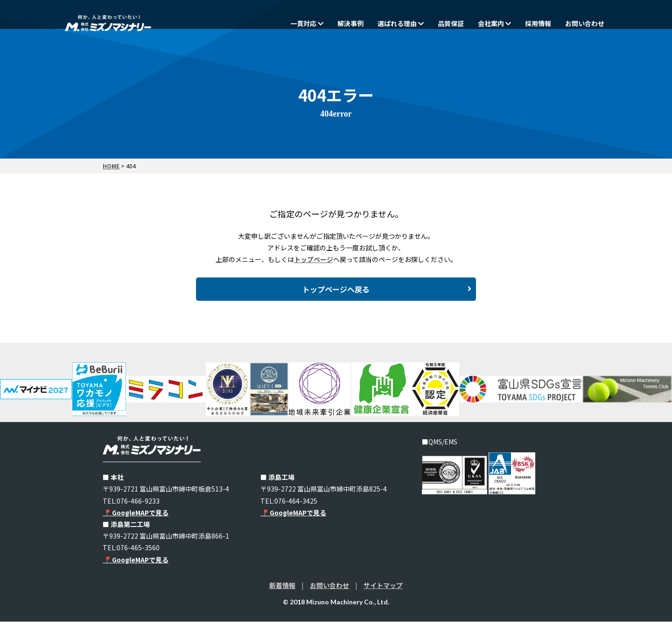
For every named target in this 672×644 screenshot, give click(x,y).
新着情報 (282, 608)
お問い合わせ (585, 23)
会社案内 (494, 23)
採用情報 (538, 23)
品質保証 (451, 23)
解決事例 (350, 23)
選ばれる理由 (401, 23)
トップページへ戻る (387, 303)
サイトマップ (383, 608)
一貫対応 (307, 23)
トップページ (314, 259)
